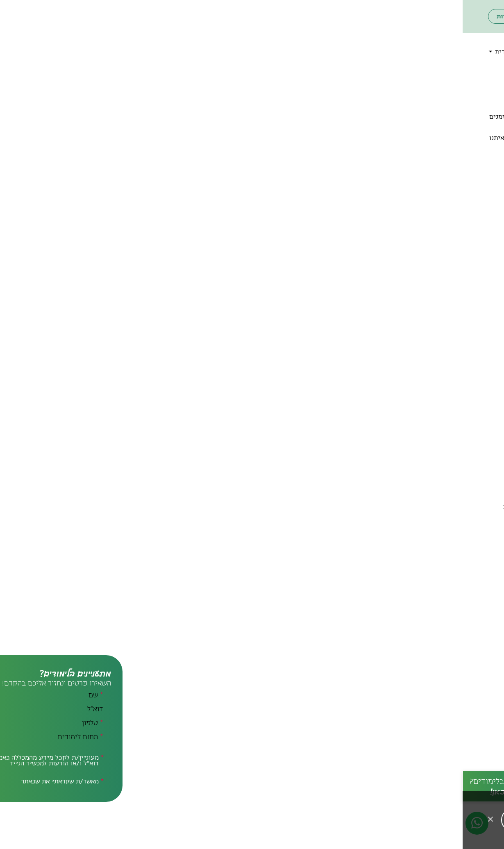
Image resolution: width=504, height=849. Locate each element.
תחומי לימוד (396, 43)
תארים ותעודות (452, 43)
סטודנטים (241, 43)
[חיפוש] (72, 52)
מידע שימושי (455, 61)
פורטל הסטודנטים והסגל (152, 16)
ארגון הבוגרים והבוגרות (65, 16)
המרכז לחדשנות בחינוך (297, 83)
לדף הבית (466, 83)
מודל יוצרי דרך (248, 138)
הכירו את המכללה (336, 43)
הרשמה (283, 43)
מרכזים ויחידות (158, 43)
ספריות (208, 43)
